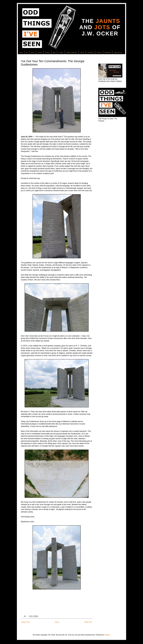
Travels (40, 53)
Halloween (90, 53)
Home (21, 53)
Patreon (99, 53)
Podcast (47, 53)
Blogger (107, 635)
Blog (54, 53)
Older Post (88, 622)
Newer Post (25, 622)
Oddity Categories (72, 53)
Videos (82, 53)
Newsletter (108, 53)
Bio (27, 53)
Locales (61, 53)
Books (33, 53)
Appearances (118, 53)
